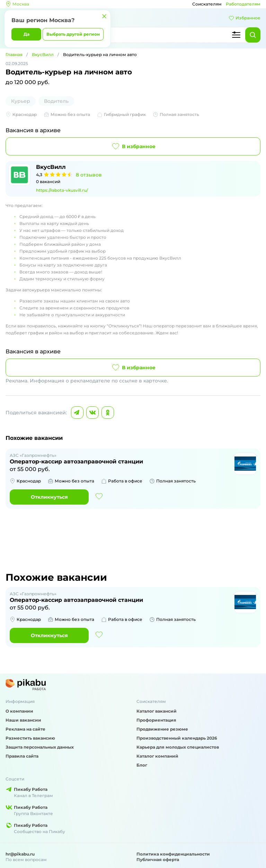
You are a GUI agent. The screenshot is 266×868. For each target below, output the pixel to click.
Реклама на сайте (25, 729)
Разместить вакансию (30, 738)
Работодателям (243, 4)
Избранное (245, 18)
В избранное (133, 146)
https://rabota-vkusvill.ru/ (62, 190)
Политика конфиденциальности (173, 854)
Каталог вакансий (157, 711)
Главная (14, 55)
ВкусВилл (43, 55)
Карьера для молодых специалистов (178, 747)
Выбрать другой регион (73, 34)
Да (26, 34)
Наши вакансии (23, 720)
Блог (142, 765)
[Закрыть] (104, 16)
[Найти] (253, 35)
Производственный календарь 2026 (177, 738)
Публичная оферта (158, 860)
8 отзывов (89, 175)
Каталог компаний (157, 756)
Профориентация (156, 720)
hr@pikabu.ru (20, 854)
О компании (19, 711)
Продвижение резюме (162, 729)
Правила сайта (22, 756)
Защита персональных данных (40, 747)
